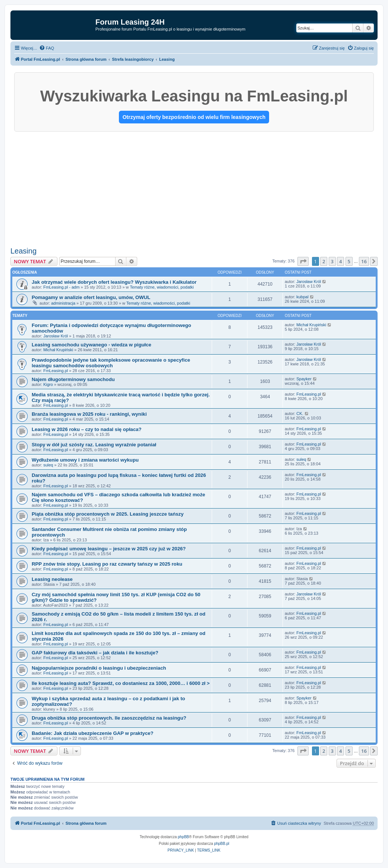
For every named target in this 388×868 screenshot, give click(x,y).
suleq (48, 465)
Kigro (48, 384)
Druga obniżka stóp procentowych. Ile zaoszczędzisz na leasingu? (109, 718)
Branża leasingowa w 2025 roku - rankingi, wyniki (89, 414)
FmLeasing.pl (56, 371)
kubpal (302, 297)
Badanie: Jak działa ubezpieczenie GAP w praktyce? (93, 733)
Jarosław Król (309, 282)
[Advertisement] (194, 188)
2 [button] (324, 261)
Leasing (23, 251)
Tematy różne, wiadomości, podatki (162, 287)
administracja (63, 303)
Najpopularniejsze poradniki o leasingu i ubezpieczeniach (99, 668)
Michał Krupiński (311, 325)
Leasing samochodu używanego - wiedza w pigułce (92, 345)
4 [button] (340, 261)
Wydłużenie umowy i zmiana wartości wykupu (85, 460)
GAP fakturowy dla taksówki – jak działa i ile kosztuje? (95, 653)
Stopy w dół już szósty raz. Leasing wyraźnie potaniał (94, 445)
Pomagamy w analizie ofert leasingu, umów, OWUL (91, 297)
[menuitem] (47, 48)
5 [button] (349, 261)
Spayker (304, 379)
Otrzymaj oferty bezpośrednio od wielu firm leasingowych (194, 117)
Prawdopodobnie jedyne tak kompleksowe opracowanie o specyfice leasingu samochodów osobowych (111, 363)
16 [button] (364, 261)
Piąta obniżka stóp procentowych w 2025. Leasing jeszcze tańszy (108, 514)
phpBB (183, 837)
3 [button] (332, 261)
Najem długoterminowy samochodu (73, 379)
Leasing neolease (52, 579)
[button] (303, 261)
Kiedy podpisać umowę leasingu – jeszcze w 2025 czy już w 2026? (109, 549)
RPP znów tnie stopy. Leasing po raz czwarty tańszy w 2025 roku (107, 564)
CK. (300, 413)
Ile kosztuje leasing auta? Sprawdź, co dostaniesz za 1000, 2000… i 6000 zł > (121, 683)
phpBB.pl (222, 844)
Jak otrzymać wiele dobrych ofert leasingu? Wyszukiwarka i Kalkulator (114, 282)
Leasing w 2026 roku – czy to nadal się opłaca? (87, 429)
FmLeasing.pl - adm (61, 287)
